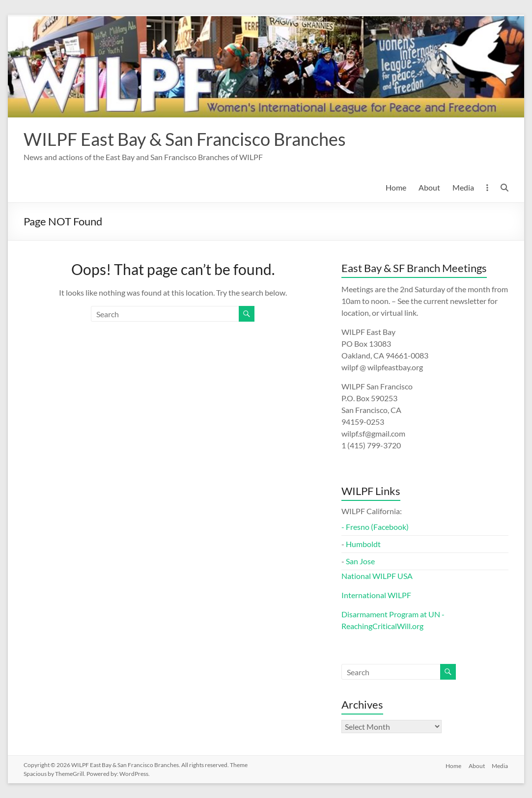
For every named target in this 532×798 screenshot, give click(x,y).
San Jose (360, 561)
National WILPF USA (377, 576)
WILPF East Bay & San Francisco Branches (185, 139)
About (429, 187)
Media (463, 187)
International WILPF (376, 595)
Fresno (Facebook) (377, 527)
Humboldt (363, 544)
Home (396, 187)
